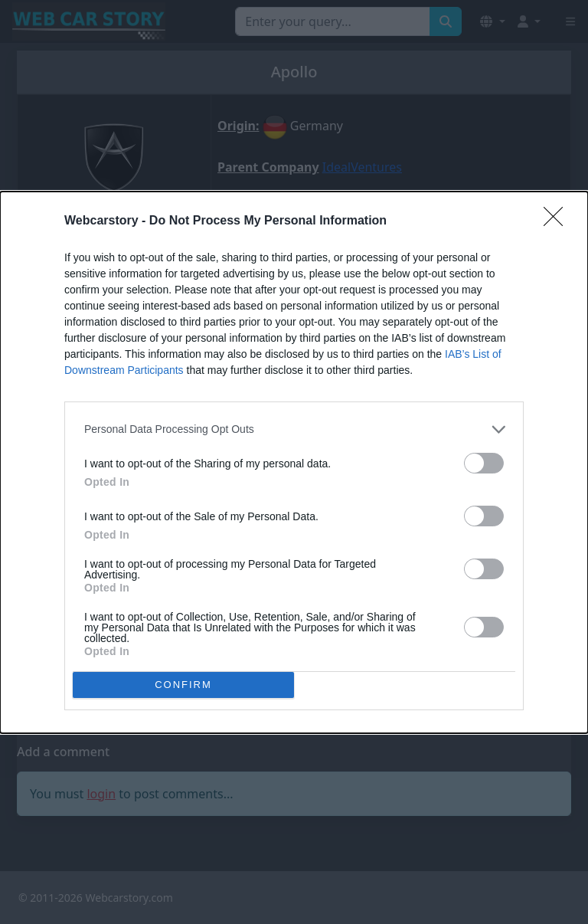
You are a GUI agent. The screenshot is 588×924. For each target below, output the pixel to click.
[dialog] (294, 462)
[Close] (558, 221)
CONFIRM (183, 684)
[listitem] (294, 429)
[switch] (484, 463)
